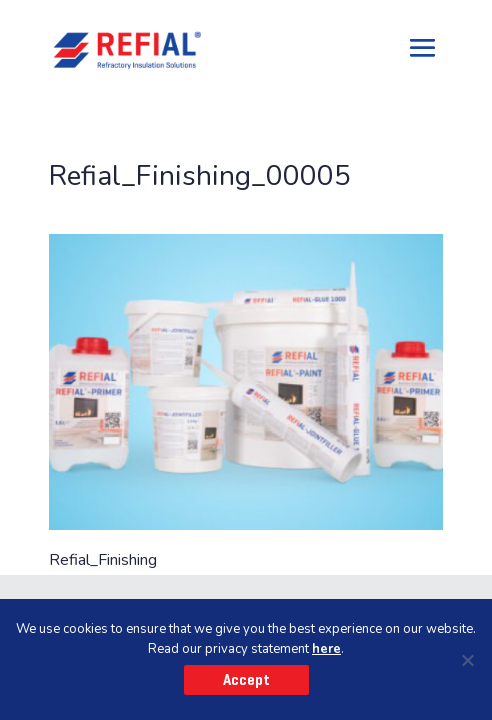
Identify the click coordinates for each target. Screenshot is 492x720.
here (326, 649)
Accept (246, 680)
